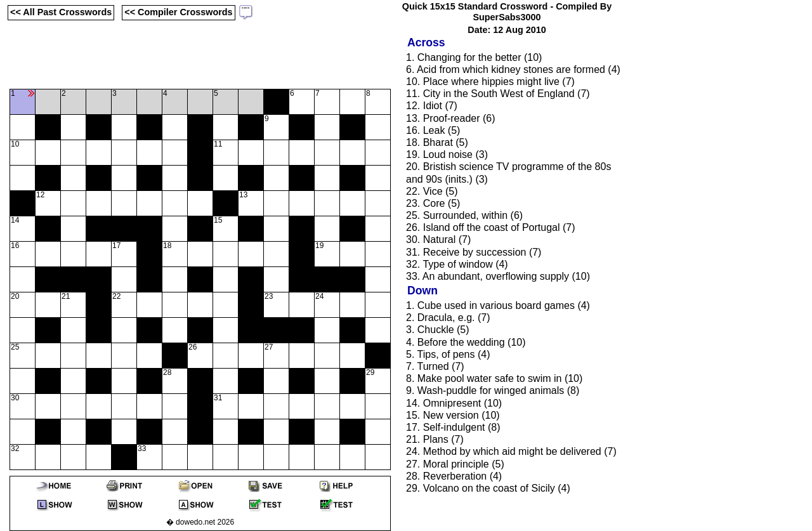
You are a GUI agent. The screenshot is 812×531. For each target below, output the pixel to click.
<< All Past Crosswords (61, 12)
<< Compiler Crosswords (178, 12)
